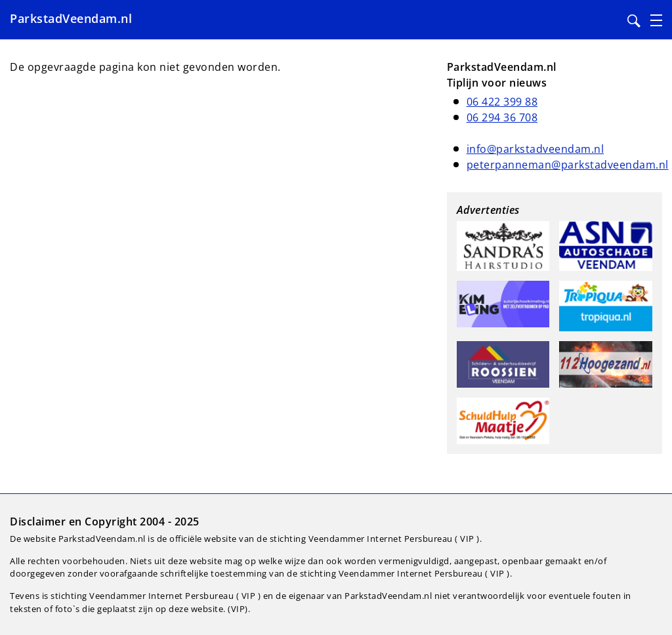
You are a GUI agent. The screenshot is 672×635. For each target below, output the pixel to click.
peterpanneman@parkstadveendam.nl (568, 165)
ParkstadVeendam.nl (71, 18)
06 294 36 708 (502, 117)
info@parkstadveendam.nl (535, 149)
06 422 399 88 (502, 102)
